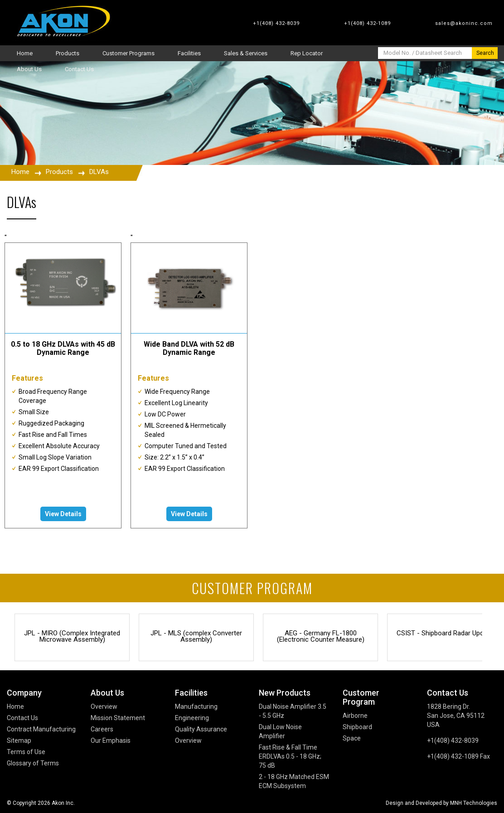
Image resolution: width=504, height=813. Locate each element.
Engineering (192, 718)
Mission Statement (118, 718)
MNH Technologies (474, 803)
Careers (102, 729)
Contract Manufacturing (41, 729)
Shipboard (357, 727)
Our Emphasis (111, 740)
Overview (104, 707)
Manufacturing (196, 707)
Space (352, 738)
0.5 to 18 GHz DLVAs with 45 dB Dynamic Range (63, 348)
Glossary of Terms (33, 763)
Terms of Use (26, 752)
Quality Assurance (201, 729)
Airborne (355, 716)
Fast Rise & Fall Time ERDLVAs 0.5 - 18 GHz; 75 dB (290, 756)
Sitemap (19, 740)
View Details (63, 514)
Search (485, 53)
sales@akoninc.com (464, 23)
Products (59, 172)
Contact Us (22, 718)
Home (20, 172)
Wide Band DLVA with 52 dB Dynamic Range (189, 348)
